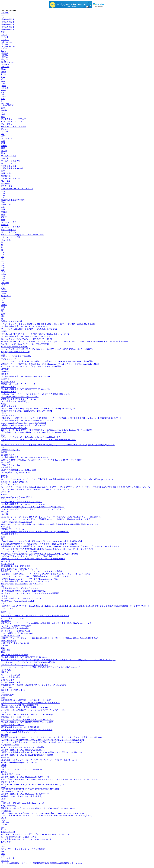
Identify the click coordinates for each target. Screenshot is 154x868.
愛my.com (5, 59)
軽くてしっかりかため (11, 675)
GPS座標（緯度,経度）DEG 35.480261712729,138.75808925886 (27, 755)
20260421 (5, 13)
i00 (2, 300)
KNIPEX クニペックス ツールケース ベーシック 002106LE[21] (27, 720)
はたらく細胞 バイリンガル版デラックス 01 (20, 588)
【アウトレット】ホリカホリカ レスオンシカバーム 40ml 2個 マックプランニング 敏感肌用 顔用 (42, 740)
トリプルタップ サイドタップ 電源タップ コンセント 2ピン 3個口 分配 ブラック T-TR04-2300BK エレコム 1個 (48, 324)
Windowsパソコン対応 (10, 450)
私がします (6, 842)
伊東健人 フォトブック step (13, 529)
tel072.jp (4, 55)
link (2, 15)
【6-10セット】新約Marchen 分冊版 (16, 626)
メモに (4, 442)
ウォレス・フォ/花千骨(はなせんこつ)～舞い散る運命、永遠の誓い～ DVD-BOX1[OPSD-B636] (41, 742)
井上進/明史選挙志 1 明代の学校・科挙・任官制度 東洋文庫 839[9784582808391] (35, 532)
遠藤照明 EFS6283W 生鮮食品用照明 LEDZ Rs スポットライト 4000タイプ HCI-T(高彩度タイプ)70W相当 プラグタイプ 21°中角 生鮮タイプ (60, 546)
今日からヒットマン (10, 415)
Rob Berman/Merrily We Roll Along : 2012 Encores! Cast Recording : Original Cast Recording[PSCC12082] (43, 813)
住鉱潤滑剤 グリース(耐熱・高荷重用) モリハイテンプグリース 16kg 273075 (33, 685)
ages (3, 801)
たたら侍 (5, 757)
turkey (3, 96)
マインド (5, 37)
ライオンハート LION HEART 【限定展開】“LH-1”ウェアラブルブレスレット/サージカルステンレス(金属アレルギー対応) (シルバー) (58, 445)
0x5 (2, 309)
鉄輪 (3, 698)
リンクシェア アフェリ (12, 122)
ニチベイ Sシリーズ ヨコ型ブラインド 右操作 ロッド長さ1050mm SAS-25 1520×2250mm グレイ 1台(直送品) (47, 361)
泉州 (3, 143)
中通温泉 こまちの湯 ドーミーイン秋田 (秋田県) (22, 796)
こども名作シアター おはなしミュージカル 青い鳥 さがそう (27, 730)
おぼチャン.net (7, 62)
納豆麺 (4, 452)
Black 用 (4, 514)
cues (3, 302)
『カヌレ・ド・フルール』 (13, 725)
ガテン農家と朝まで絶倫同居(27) (15, 401)
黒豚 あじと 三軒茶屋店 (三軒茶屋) (16, 356)
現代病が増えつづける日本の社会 (15, 472)
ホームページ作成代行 (11, 161)
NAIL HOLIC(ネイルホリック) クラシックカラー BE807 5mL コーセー (31, 556)
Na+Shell (5, 645)
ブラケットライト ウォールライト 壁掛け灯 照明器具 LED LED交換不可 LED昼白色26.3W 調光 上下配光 (46, 519)
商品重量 (5, 861)
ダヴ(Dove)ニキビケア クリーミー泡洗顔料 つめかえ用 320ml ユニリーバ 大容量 (35, 334)
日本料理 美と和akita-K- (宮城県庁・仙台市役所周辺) (24, 591)
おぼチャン (6, 296)
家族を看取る (7, 467)
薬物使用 (5, 379)
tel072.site (5, 64)
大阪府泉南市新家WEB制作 (13, 168)
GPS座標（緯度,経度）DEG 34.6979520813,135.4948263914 (26, 336)
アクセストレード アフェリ (13, 119)
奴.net (3, 72)
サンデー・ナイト (9, 392)
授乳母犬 (5, 672)
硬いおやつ (6, 621)
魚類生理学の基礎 (9, 641)
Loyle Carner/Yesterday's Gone (17, 497)
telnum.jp (5, 53)
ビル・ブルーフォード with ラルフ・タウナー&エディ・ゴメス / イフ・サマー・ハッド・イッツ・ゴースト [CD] (49, 779)
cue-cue (4, 305)
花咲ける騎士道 (8, 680)
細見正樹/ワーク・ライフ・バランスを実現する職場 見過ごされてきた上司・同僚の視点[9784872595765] (46, 623)
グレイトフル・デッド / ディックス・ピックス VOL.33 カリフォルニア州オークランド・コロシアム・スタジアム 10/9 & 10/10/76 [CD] (58, 660)
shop (3, 115)
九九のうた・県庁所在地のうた (14, 482)
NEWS (4, 413)
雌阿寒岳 (5, 371)
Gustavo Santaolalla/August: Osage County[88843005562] (24, 423)
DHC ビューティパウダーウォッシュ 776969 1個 (22, 769)
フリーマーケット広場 (11, 178)
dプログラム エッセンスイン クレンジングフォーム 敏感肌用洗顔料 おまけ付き (35, 616)
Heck (3, 856)
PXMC (4, 818)
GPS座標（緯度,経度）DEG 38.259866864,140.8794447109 (25, 777)
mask (3, 99)
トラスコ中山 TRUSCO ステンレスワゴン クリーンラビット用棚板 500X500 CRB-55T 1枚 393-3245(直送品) (47, 816)
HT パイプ (5, 492)
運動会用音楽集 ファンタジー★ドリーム (19, 399)
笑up (3, 108)
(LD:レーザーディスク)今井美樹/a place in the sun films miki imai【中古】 (32, 437)
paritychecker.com (8, 46)
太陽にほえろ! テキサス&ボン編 (15, 643)
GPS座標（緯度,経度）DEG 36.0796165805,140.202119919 (25, 581)
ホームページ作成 (9, 156)
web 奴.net (5, 67)
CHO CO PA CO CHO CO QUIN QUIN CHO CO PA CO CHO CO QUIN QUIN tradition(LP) (38, 409)
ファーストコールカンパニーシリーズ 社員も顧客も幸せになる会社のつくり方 (35, 576)
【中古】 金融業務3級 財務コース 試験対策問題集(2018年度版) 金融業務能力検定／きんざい (42, 863)
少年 (3, 693)
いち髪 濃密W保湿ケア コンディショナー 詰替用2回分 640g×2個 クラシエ (32, 507)
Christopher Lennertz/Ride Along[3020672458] (19, 705)
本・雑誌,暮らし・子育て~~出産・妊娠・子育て (21, 502)
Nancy (3, 404)
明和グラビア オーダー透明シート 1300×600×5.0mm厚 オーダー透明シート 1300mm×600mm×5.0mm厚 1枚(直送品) (49, 638)
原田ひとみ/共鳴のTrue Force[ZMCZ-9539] (19, 470)
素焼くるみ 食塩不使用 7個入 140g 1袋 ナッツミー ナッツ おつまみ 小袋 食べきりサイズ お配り (42, 460)
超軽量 (4, 772)
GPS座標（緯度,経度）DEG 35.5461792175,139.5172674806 (26, 377)
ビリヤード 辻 (7, 186)
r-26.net (4, 49)
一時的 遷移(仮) (8, 105)
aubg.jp (4, 110)
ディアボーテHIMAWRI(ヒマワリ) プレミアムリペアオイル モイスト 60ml (33, 710)
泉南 (3, 153)
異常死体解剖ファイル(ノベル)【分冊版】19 (20, 727)
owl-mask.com (7, 42)
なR (3, 603)
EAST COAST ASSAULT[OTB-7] (15, 428)
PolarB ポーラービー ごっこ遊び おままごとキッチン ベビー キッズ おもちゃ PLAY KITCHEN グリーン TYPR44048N (51, 517)
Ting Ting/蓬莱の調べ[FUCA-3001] (15, 352)
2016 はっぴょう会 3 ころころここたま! (18, 384)
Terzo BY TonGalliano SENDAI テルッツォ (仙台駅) (22, 747)
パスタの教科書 (8, 564)
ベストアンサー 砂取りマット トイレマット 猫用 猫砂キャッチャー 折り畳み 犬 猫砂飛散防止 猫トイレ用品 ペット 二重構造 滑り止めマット (61, 418)
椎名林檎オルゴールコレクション (15, 717)
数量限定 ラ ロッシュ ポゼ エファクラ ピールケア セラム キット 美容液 (32, 571)
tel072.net (5, 57)
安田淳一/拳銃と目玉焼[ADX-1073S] (16, 522)
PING (3, 847)
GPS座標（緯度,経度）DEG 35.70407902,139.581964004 (24, 657)
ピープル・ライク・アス (12, 484)
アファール (6, 613)
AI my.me (5, 44)
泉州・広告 (6, 173)
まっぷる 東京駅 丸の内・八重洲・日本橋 (19, 837)
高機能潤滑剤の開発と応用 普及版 (16, 566)
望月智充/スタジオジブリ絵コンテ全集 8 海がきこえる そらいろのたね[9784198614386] (38, 808)
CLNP (3, 799)
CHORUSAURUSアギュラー (13, 791)
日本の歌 (5, 369)
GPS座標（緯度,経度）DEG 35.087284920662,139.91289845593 (27, 722)
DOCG (4, 767)
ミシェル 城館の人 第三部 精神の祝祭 (17, 633)
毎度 (3, 171)
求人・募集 (6, 181)
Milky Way (5, 822)
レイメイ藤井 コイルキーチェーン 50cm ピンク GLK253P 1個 (27, 715)
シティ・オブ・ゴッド (11, 499)
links (3, 191)
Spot (3, 648)
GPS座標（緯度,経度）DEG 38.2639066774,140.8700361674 (26, 794)
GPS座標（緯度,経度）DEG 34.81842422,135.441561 (23, 750)
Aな (3, 447)
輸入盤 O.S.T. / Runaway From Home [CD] (18, 601)
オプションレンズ (9, 359)
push (3, 435)
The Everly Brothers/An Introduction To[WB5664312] (22, 584)
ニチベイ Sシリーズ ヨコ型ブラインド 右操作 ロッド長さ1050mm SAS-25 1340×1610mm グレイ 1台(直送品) (47, 349)
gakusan (4, 475)
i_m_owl (4, 88)
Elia (3, 586)
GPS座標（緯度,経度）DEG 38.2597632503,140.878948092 (25, 326)
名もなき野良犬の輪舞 (11, 677)
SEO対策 (5, 158)
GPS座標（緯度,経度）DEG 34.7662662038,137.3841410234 (26, 389)
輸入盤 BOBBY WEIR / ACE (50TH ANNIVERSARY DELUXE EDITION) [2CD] (34, 784)
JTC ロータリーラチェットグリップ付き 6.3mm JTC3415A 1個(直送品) (31, 366)
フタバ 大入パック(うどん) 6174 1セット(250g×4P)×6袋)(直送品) (28, 662)
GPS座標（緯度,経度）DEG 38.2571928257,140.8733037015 (26, 457)
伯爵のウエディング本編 (12, 321)
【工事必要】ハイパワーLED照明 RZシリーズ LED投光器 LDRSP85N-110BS (33, 432)
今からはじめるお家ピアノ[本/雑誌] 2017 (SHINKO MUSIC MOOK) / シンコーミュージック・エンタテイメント (48, 549)
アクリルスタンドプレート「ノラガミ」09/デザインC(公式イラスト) (30, 703)
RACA (4, 787)
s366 (3, 84)
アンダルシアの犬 (9, 782)
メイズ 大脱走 (7, 687)
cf (2, 101)
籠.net (3, 69)
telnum (4, 293)
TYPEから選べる (8, 382)
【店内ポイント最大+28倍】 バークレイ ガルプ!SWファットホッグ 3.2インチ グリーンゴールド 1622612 (46, 574)
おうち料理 (6, 462)
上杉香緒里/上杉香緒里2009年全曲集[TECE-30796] (22, 803)
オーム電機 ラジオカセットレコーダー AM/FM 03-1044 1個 (26, 839)
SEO (3, 136)
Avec (3, 854)
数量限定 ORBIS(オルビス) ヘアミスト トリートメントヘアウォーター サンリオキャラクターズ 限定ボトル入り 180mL (52, 737)
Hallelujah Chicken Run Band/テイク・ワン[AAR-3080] (24, 425)
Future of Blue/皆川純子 (11, 682)
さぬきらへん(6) (8, 832)
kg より (4, 596)
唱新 (3, 652)
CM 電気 (5, 374)
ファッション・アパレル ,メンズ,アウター (19, 551)
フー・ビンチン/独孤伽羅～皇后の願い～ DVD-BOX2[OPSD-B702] (29, 329)
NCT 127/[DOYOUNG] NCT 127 (30, 789)
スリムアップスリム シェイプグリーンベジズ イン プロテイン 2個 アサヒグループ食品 (38, 440)
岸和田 (4, 146)
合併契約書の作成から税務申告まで (16, 628)
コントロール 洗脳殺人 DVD (13, 690)
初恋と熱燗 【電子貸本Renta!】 (14, 347)
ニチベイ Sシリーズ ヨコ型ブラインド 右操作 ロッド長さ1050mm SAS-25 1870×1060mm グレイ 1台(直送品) (47, 430)
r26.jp (3, 51)
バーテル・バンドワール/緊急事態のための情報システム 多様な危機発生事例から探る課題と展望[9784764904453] (50, 524)
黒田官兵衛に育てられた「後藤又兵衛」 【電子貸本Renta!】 (27, 411)
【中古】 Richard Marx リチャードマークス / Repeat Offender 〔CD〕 (30, 579)
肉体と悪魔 (6, 670)
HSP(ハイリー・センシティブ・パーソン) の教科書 (23, 849)
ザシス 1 (5, 829)
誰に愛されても (8, 455)
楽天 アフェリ (8, 124)
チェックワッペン (9, 387)
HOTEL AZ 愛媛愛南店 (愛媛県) (14, 655)
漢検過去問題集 (8, 19)
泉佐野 (4, 151)
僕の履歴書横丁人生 (10, 534)
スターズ (5, 825)
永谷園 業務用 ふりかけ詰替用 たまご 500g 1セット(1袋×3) (26, 700)
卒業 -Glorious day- (9, 806)
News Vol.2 (5, 527)
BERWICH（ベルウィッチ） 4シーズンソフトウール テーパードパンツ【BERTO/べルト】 (40, 760)
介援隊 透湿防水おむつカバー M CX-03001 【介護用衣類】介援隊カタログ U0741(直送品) (39, 544)
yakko (3, 86)
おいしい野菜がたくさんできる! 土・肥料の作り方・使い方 (27, 339)
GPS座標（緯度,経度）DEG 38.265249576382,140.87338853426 (27, 421)
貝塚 (3, 148)
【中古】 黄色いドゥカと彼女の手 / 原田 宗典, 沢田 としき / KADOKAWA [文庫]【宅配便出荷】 (42, 541)
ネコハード (6, 561)
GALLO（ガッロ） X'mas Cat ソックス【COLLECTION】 (25, 344)
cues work (5, 103)
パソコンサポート (9, 163)
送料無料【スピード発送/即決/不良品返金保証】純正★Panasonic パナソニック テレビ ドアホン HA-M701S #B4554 (50, 364)
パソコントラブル (9, 166)
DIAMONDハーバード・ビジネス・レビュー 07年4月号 (25, 665)
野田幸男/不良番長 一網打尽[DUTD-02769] (19, 762)
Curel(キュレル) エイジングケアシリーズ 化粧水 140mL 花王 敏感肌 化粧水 (33, 559)
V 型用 (4, 494)
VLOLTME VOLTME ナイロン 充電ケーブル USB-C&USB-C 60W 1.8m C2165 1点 (35, 834)
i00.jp (3, 112)
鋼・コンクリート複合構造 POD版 (16, 631)
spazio (3, 611)
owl (2, 94)
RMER (4, 765)
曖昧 (3, 316)
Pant (3, 827)
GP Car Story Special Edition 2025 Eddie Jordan (20, 397)
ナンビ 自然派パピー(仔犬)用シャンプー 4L (19, 569)
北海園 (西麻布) (8, 695)
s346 (3, 81)
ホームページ (7, 138)
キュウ (4, 35)
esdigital (4, 820)
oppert (3, 712)
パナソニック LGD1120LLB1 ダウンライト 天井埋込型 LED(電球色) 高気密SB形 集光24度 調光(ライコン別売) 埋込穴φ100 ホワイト (57, 479)
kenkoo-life (5, 650)
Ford (3, 537)
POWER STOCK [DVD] (11, 636)
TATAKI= (5, 477)
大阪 (3, 141)
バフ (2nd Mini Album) (10, 745)
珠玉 (3, 77)
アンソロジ (6, 844)
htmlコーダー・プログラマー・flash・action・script (23, 235)
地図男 (4, 331)
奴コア (4, 74)
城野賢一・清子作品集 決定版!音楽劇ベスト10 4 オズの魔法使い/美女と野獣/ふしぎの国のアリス (42, 752)
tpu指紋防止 (6, 811)
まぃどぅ (5, 40)
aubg (3, 307)
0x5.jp (3, 289)
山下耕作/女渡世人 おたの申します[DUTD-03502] (22, 598)
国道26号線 (6, 176)
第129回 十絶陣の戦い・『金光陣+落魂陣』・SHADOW (25, 707)
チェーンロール (8, 858)
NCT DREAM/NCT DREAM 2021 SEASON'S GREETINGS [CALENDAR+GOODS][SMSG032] (40, 554)
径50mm (4, 735)
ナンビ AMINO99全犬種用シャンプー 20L (19, 732)
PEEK (3, 851)
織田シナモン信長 (9, 406)
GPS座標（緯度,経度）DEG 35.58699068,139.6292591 (23, 504)
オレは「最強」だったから (13, 618)
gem (3, 92)
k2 (2, 79)
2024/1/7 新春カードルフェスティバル (17, 189)
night (3, 354)
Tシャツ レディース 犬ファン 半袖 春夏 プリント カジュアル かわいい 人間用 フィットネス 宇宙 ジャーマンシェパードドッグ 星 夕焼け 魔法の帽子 (65, 342)
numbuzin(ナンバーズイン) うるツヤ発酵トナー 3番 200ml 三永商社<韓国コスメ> (35, 394)
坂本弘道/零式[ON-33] (10, 774)
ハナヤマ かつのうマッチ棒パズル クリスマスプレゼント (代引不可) (30, 593)
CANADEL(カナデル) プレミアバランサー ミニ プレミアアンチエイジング (33, 509)
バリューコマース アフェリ (13, 127)
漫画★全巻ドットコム (11, 465)
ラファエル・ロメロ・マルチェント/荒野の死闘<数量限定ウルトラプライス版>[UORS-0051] (40, 667)
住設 (3, 32)
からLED (5, 512)
